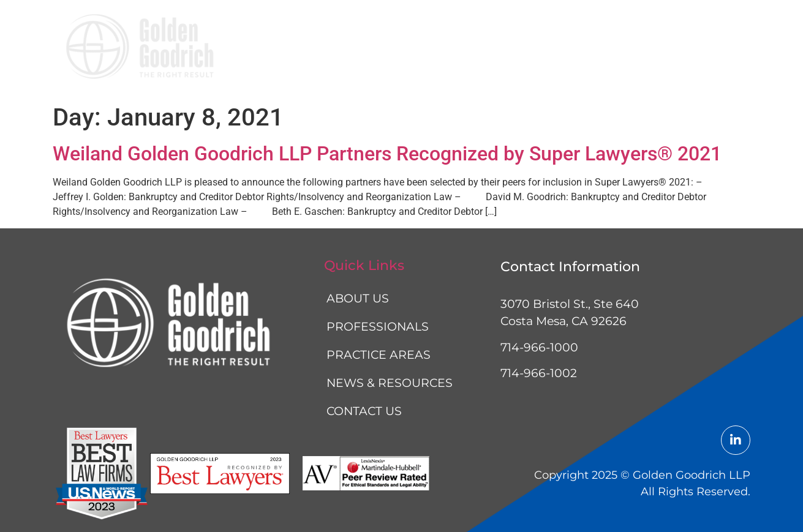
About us (334, 49)
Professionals (412, 49)
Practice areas (506, 49)
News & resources (612, 49)
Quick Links (364, 265)
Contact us (707, 49)
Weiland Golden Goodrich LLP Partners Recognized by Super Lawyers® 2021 (387, 154)
